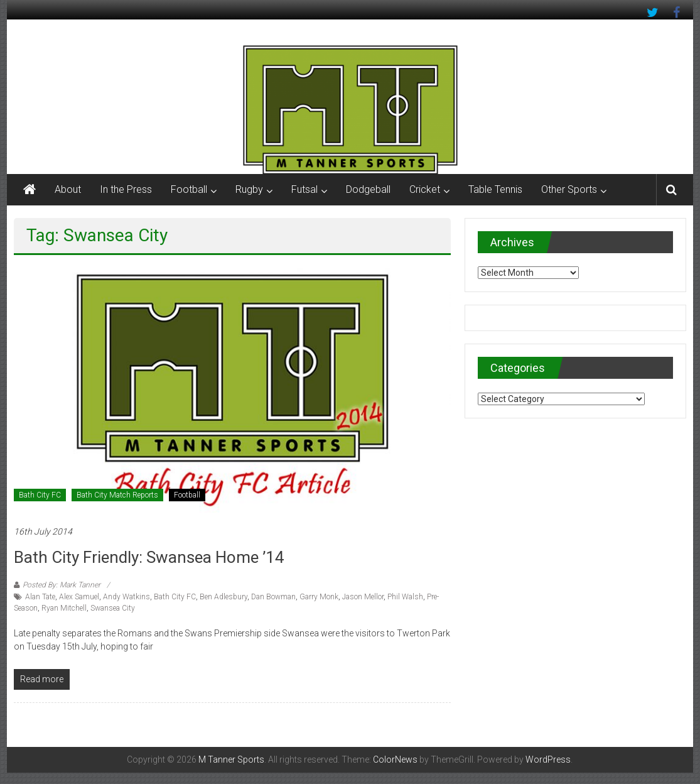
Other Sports (569, 189)
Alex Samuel (79, 597)
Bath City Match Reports (117, 495)
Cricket (425, 189)
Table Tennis (495, 189)
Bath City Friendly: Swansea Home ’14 (149, 557)
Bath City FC (40, 495)
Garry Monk (319, 597)
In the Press (126, 189)
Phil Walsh (405, 597)
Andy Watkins (127, 597)
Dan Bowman (273, 597)
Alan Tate (40, 597)
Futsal (304, 189)
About (68, 189)
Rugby (249, 189)
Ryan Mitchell (64, 608)
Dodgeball (368, 189)
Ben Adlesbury (223, 597)
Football (189, 189)
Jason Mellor (363, 597)
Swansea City (113, 608)
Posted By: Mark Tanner (62, 585)
